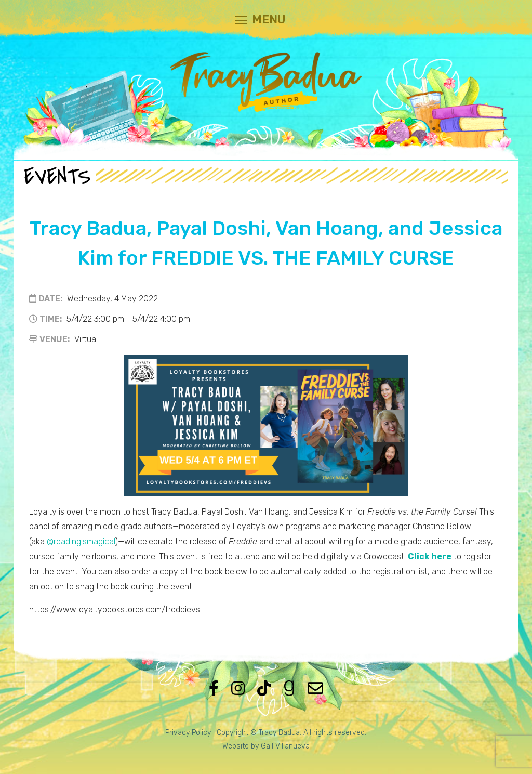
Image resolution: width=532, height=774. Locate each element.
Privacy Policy (188, 733)
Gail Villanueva (285, 746)
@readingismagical (81, 541)
